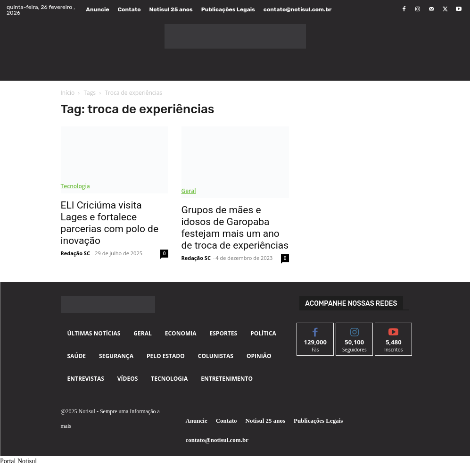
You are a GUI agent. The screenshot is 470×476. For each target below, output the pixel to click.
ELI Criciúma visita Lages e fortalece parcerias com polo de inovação (110, 223)
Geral (189, 191)
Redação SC (75, 253)
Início (68, 93)
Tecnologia (75, 186)
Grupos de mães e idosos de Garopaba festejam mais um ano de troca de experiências (235, 228)
